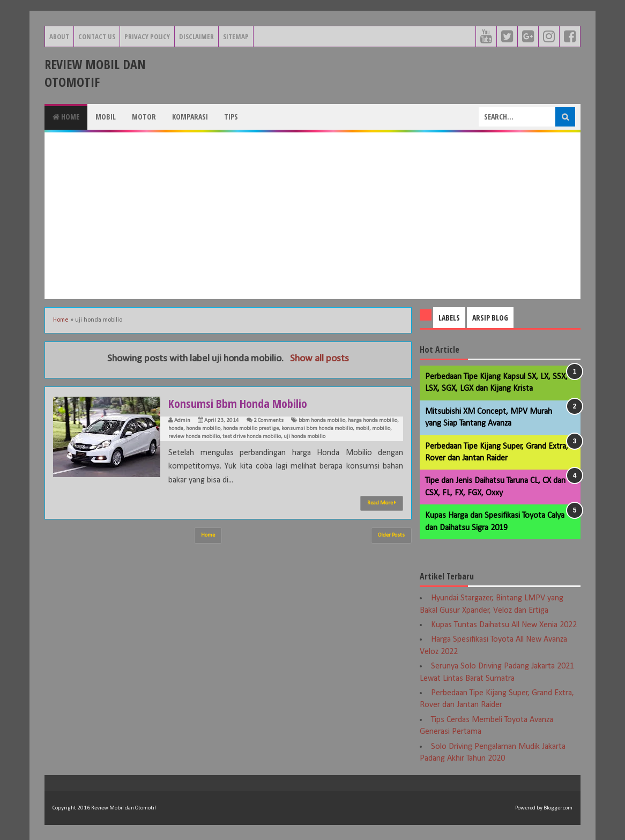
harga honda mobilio (373, 421)
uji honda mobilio (304, 437)
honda (176, 429)
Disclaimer (196, 36)
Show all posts (319, 359)
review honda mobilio (194, 437)
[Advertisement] (312, 215)
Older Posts (391, 535)
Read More (382, 503)
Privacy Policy (147, 36)
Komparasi (190, 117)
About (59, 36)
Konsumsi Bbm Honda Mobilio (238, 403)
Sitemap (236, 36)
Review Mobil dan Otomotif (95, 73)
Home (66, 117)
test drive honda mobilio (252, 437)
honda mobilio (203, 429)
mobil (362, 429)
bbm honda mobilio (322, 421)
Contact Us (97, 36)
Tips (231, 117)
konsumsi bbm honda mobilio (317, 429)
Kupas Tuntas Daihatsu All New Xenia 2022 (504, 625)
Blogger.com (558, 808)
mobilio (381, 429)
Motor (144, 117)
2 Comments (269, 421)
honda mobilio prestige (251, 429)
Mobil (106, 117)
